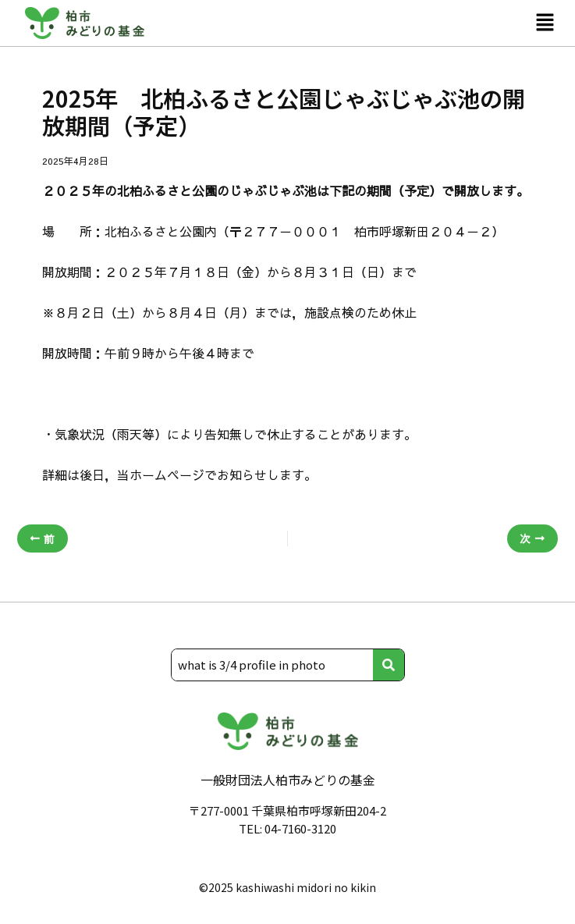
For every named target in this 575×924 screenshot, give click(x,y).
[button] (545, 23)
